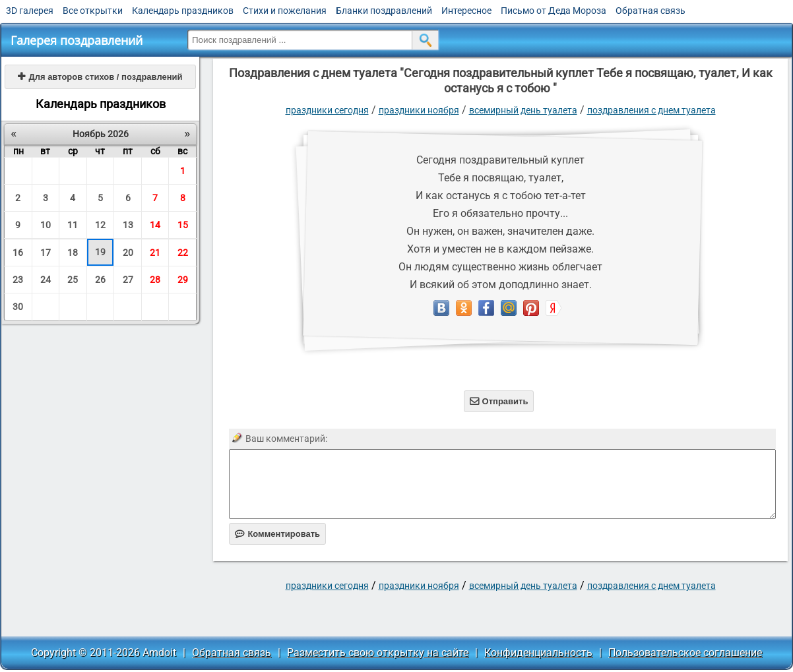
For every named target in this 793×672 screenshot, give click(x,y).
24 (46, 280)
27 (128, 280)
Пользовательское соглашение (685, 653)
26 (100, 280)
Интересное (466, 11)
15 (183, 225)
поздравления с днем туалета (651, 110)
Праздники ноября (419, 110)
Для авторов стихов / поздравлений (100, 77)
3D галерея (30, 11)
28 (155, 280)
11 (73, 225)
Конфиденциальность (538, 653)
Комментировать (277, 534)
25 (73, 280)
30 (18, 307)
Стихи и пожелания (285, 11)
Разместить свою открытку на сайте (378, 653)
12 (100, 225)
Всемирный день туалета (523, 110)
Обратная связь (650, 11)
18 (73, 253)
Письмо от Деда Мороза (554, 11)
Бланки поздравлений (384, 11)
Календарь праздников (183, 11)
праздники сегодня (327, 110)
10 (46, 225)
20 (128, 253)
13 (128, 225)
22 (183, 253)
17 (46, 253)
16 (18, 253)
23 (18, 280)
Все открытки (93, 11)
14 (155, 225)
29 (183, 280)
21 (155, 253)
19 (100, 252)
